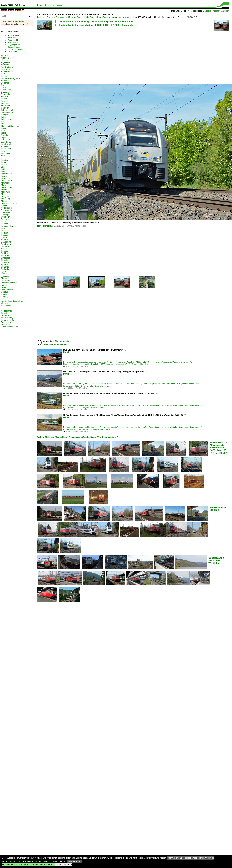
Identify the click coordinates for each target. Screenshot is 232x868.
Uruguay (5, 296)
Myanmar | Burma (9, 203)
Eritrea (4, 99)
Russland (5, 237)
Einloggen (207, 11)
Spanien (5, 265)
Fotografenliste (8, 320)
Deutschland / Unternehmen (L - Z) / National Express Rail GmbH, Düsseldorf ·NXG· (148, 384)
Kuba (3, 162)
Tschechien (6, 281)
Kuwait (4, 165)
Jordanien (5, 140)
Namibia (5, 206)
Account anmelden (221, 11)
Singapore (6, 258)
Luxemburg (6, 178)
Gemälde (5, 313)
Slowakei (5, 260)
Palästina (5, 222)
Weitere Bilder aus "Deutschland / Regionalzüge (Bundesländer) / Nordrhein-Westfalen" (78, 437)
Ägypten (5, 56)
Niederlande (6, 210)
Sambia (4, 240)
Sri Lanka (5, 267)
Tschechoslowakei (9, 283)
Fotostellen (6, 322)
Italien (4, 133)
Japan (4, 137)
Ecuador (5, 97)
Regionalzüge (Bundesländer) (103, 17)
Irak (3, 122)
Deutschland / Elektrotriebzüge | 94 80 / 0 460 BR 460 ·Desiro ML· (96, 25)
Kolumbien (6, 153)
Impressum (58, 5)
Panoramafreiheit (9, 226)
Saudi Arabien (7, 244)
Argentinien (6, 62)
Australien (5, 69)
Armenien (5, 65)
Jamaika (5, 135)
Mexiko (4, 190)
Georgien (5, 108)
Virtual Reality (7, 318)
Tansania (5, 276)
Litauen (4, 176)
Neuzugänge (7, 311)
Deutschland (82, 17)
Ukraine (4, 292)
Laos (3, 167)
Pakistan (5, 219)
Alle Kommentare (63, 341)
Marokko (5, 185)
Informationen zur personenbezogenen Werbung (191, 858)
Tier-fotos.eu (12, 51)
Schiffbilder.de (13, 42)
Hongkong (6, 115)
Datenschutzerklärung (10, 327)
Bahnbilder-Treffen (9, 72)
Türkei (4, 287)
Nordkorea (6, 212)
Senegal (5, 251)
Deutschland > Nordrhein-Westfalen (217, 560)
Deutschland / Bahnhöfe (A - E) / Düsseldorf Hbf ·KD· (127, 364)
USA (3, 299)
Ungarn (4, 294)
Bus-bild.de (12, 38)
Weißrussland (7, 306)
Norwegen (6, 215)
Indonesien (6, 119)
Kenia (4, 151)
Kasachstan (6, 149)
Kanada (4, 147)
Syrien (4, 271)
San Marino (6, 242)
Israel (3, 131)
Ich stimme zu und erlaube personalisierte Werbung (28, 865)
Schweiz (5, 249)
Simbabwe (6, 256)
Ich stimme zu (64, 865)
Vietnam (5, 303)
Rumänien (6, 235)
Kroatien (5, 160)
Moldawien (6, 192)
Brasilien (5, 81)
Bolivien (5, 76)
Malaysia (5, 183)
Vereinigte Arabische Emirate (14, 301)
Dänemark (6, 92)
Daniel (66, 352)
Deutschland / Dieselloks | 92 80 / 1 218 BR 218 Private (138, 362)
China (4, 87)
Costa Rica (6, 90)
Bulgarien (5, 83)
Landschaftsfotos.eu (15, 49)
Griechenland (7, 110)
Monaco (5, 194)
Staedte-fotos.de (14, 47)
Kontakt (48, 5)
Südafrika (5, 269)
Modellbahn (6, 315)
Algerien (5, 60)
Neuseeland (6, 208)
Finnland (5, 103)
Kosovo (4, 158)
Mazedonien (6, 187)
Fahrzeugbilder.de (15, 40)
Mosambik (6, 201)
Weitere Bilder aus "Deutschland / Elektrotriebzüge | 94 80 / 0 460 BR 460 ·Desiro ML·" (219, 448)
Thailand (5, 278)
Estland (4, 101)
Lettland (5, 169)
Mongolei (5, 197)
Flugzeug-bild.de (14, 45)
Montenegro (6, 199)
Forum (40, 5)
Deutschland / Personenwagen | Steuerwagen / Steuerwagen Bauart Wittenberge (94, 405)
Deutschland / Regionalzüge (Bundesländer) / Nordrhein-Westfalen (96, 22)
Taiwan (4, 274)
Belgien (4, 74)
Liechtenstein (7, 174)
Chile (3, 85)
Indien (4, 117)
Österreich (6, 217)
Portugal (5, 233)
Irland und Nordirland (10, 126)
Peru (3, 228)
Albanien (5, 58)
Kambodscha (7, 144)
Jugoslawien (6, 142)
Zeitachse (5, 325)
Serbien (4, 253)
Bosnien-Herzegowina (11, 78)
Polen (4, 231)
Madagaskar (6, 181)
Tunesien (5, 285)
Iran (3, 124)
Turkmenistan (7, 290)
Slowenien (6, 262)
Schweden (6, 246)
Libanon (5, 172)
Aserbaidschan (8, 67)
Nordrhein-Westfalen (127, 17)
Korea (4, 156)
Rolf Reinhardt (44, 226)
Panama (5, 224)
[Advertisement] (81, 55)
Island (4, 128)
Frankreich (6, 106)
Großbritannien (8, 112)
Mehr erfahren (74, 861)
